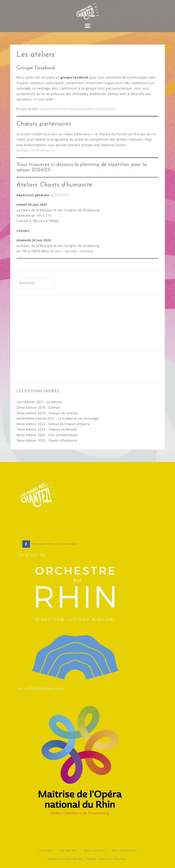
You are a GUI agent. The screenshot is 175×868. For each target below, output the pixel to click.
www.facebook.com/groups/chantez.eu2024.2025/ (78, 109)
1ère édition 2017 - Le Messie (39, 402)
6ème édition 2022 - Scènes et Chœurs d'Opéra (53, 424)
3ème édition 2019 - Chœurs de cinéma (47, 413)
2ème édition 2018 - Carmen (38, 408)
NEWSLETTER (60, 195)
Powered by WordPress (65, 859)
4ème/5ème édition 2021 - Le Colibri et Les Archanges (58, 418)
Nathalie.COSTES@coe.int (36, 150)
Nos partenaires (125, 850)
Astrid (103, 859)
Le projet (45, 850)
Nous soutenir (95, 850)
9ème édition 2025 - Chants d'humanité (47, 440)
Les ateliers (68, 850)
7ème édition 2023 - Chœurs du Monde (47, 429)
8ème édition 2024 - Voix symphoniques (47, 435)
